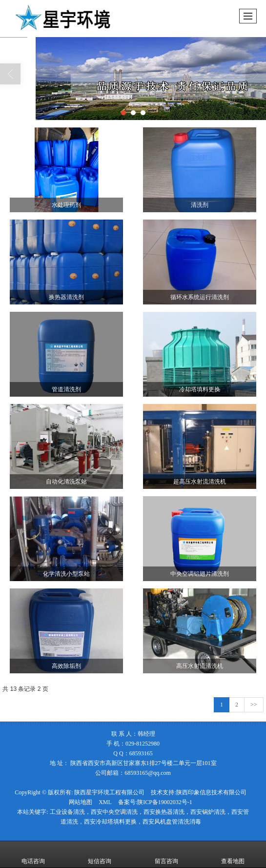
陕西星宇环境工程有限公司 (109, 792)
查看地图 (233, 854)
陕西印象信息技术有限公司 (211, 792)
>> (254, 705)
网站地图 (81, 802)
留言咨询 (166, 854)
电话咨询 (33, 854)
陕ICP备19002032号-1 (165, 802)
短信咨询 (100, 854)
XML (105, 802)
